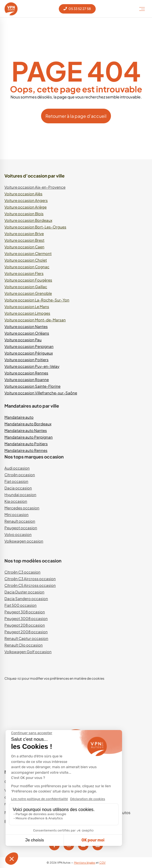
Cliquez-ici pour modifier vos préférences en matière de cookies (54, 678)
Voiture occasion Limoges (27, 313)
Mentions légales (85, 862)
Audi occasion (17, 468)
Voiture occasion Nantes (26, 326)
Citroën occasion (20, 475)
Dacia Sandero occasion (26, 599)
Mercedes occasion (22, 508)
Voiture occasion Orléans (27, 333)
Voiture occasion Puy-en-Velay (32, 366)
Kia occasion (16, 501)
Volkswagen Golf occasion (28, 652)
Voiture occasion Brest (24, 240)
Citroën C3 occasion (22, 572)
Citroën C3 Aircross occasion (30, 579)
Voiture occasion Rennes (26, 373)
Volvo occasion (18, 534)
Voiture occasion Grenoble (28, 293)
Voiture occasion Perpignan (29, 346)
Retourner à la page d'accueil (76, 116)
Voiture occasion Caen (24, 247)
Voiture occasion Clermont (28, 253)
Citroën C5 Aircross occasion (30, 585)
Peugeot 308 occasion (25, 612)
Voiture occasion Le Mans (27, 307)
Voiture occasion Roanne (27, 380)
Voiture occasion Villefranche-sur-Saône (41, 393)
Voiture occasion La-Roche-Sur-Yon (37, 300)
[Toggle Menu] (142, 9)
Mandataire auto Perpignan (29, 437)
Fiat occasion (16, 481)
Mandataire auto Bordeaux (28, 424)
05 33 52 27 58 (77, 9)
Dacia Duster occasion (24, 592)
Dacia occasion (18, 488)
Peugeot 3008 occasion (26, 618)
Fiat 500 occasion (21, 605)
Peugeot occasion (21, 528)
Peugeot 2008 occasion (26, 632)
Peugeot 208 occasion (25, 625)
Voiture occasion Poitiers (26, 360)
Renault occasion (20, 521)
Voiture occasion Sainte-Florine (32, 386)
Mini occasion (17, 514)
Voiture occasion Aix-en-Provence (35, 187)
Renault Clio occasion (24, 645)
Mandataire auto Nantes (26, 430)
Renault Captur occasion (26, 638)
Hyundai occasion (20, 495)
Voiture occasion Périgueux (29, 353)
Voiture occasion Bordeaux (28, 220)
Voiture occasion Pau (23, 340)
